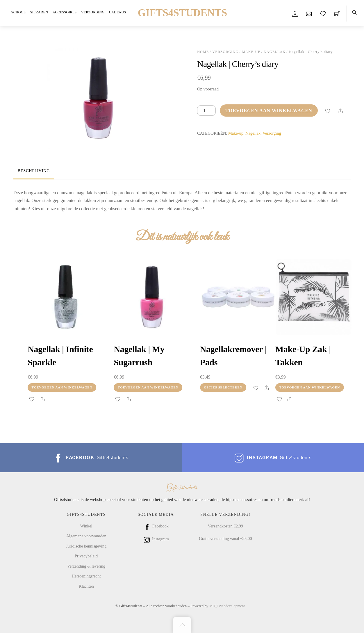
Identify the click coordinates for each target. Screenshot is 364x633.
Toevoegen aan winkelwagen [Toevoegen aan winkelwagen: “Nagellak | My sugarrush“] (148, 387)
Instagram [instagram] (156, 539)
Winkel (86, 526)
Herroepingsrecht (86, 576)
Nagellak (275, 52)
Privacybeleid (86, 556)
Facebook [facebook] (156, 526)
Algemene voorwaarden (86, 536)
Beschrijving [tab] (34, 171)
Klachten (86, 586)
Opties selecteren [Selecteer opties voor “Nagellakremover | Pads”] (223, 387)
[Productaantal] (206, 111)
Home (203, 52)
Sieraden (39, 12)
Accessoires (65, 12)
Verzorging (93, 12)
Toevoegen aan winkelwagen (269, 111)
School (18, 12)
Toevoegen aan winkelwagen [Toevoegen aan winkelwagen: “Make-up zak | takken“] (309, 387)
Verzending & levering (86, 566)
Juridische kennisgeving (86, 546)
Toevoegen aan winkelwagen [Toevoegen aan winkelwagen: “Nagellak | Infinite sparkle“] (62, 387)
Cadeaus (117, 12)
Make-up (251, 52)
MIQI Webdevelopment (227, 606)
